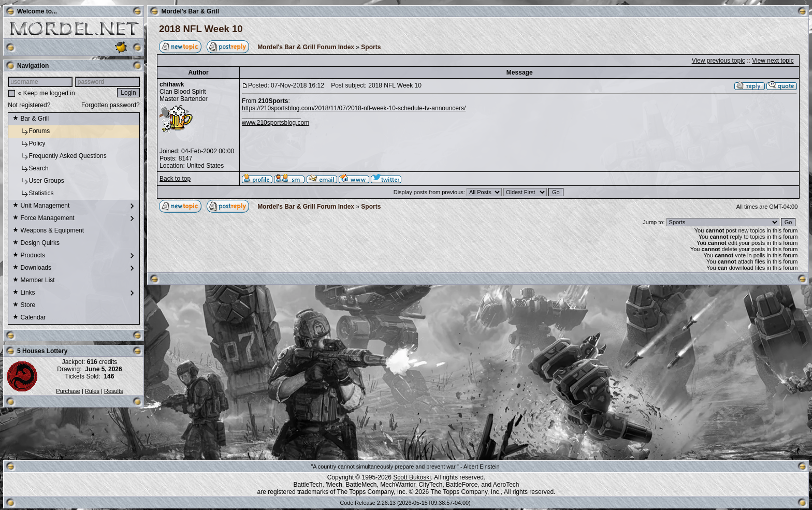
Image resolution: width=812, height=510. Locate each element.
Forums (31, 132)
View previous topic (719, 61)
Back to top (175, 179)
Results (114, 391)
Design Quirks (36, 243)
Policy (29, 144)
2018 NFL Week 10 (201, 29)
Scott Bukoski (412, 477)
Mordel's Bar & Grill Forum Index (306, 47)
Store (24, 305)
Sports (371, 47)
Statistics (33, 194)
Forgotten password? (111, 105)
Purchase (68, 391)
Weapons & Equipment (48, 231)
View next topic (773, 61)
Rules (92, 391)
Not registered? (29, 105)
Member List (33, 281)
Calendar (29, 318)
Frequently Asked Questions (59, 156)
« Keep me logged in (47, 93)
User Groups (38, 181)
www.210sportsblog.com (275, 123)
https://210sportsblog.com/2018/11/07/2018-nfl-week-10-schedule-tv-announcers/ (354, 108)
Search (30, 169)
